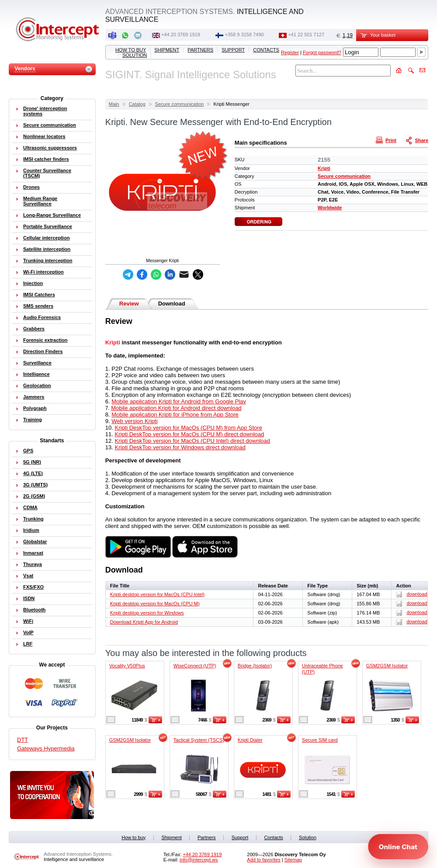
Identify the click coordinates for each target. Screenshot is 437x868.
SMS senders (38, 306)
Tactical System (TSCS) (199, 740)
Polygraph (35, 408)
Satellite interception (47, 249)
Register (290, 52)
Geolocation (37, 385)
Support (233, 50)
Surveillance (37, 363)
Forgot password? (322, 52)
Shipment (167, 50)
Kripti (324, 168)
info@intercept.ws (199, 860)
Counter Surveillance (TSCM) (47, 173)
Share (418, 140)
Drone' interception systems (45, 111)
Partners (200, 50)
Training (33, 420)
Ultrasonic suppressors (50, 148)
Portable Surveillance (48, 226)
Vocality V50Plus (127, 666)
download (411, 594)
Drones (31, 187)
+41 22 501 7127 (306, 35)
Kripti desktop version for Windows (147, 613)
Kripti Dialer (250, 740)
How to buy (131, 50)
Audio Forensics (42, 317)
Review (129, 304)
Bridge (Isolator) (255, 666)
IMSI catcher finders (46, 159)
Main (114, 104)
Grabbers (34, 329)
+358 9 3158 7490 (244, 35)
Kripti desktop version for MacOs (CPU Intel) (157, 594)
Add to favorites (264, 860)
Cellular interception (46, 238)
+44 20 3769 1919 (181, 35)
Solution (135, 55)
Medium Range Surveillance (40, 201)
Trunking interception (48, 260)
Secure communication (180, 104)
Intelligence (36, 374)
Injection (33, 283)
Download (172, 304)
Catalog (137, 104)
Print (387, 140)
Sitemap (293, 860)
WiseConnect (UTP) (195, 666)
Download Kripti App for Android (144, 622)
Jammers (34, 397)
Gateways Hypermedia (46, 748)
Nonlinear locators (44, 136)
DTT (23, 740)
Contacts (266, 50)
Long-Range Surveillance (52, 215)
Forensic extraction (45, 340)
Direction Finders (43, 351)
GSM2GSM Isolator (387, 666)
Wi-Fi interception (43, 272)
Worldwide (330, 208)
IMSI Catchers (39, 295)
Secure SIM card (320, 740)
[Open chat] (398, 847)
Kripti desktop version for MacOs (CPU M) (155, 604)
